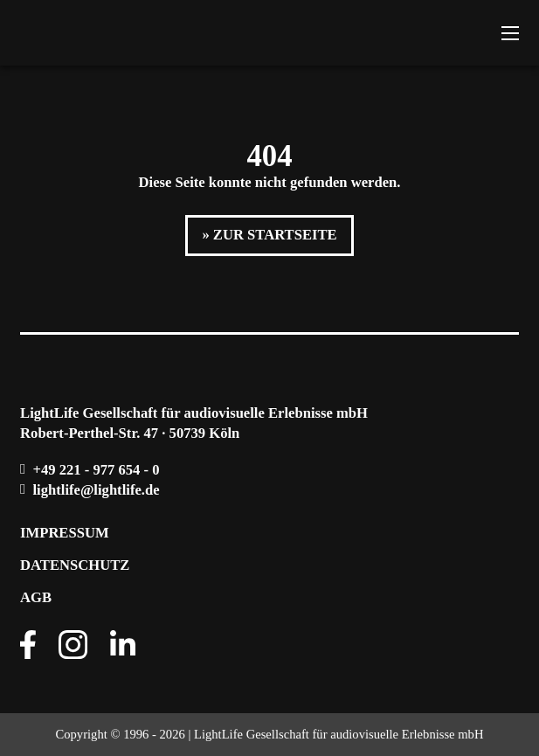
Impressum (65, 533)
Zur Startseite (275, 235)
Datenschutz (75, 565)
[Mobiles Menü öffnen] (510, 33)
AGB (36, 597)
